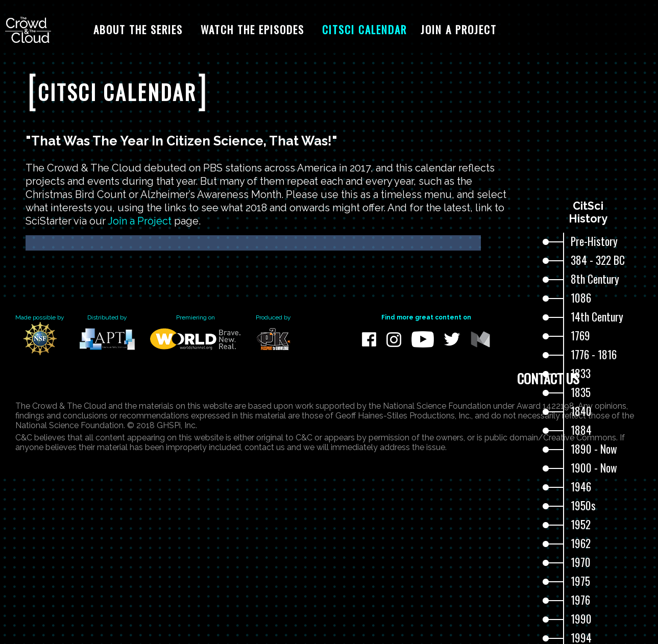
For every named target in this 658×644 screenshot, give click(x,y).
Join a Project (140, 221)
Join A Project (459, 29)
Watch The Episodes (252, 29)
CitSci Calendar (364, 29)
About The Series (138, 29)
